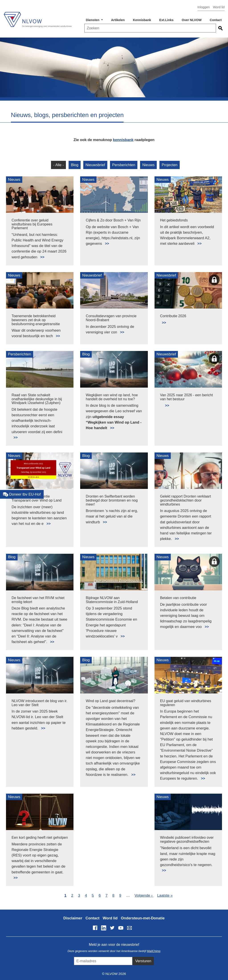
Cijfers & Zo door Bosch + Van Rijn (113, 220)
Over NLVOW (192, 20)
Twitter (112, 928)
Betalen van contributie (178, 598)
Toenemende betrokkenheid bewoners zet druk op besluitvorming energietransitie (36, 320)
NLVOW (38, 17)
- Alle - (59, 165)
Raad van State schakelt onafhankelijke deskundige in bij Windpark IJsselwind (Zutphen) (37, 399)
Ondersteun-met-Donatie (143, 918)
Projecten (170, 165)
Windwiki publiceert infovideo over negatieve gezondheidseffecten (187, 840)
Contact (216, 20)
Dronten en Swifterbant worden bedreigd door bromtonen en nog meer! (112, 500)
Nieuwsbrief (95, 165)
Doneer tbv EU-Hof (22, 494)
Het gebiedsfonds (174, 220)
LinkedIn (104, 928)
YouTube (121, 928)
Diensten (93, 20)
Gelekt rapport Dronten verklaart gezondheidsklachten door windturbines (186, 500)
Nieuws (148, 165)
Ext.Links (166, 20)
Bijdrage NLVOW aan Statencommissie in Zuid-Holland (112, 600)
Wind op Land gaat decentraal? (110, 701)
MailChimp (154, 951)
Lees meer (40, 255)
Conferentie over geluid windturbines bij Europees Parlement (32, 224)
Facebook (95, 928)
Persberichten (124, 165)
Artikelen (118, 20)
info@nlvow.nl (129, 928)
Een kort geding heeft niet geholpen (40, 838)
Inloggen (204, 7)
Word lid (219, 7)
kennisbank (123, 140)
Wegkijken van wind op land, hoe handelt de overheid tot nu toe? (112, 397)
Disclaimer (73, 918)
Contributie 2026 (173, 316)
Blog (75, 165)
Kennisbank (142, 20)
